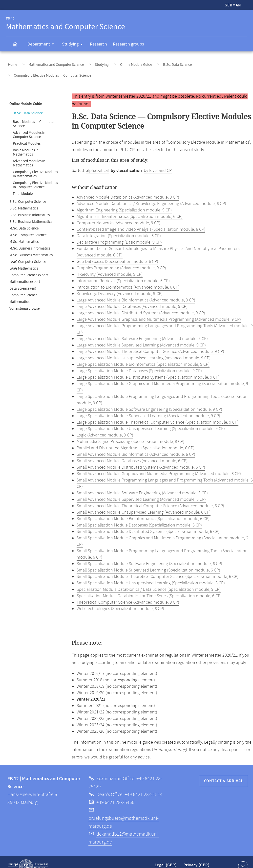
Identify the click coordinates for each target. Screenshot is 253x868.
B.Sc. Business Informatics (30, 207)
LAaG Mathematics (24, 260)
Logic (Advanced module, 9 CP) (105, 427)
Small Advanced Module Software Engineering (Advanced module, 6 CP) (142, 485)
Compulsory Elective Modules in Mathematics (35, 166)
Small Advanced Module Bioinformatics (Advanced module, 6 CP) (136, 446)
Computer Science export (29, 267)
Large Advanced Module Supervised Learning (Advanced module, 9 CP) (141, 337)
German (233, 5)
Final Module (23, 186)
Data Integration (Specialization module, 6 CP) (119, 228)
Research (98, 44)
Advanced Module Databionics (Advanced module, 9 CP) (128, 189)
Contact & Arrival (224, 773)
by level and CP (158, 162)
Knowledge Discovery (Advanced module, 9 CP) (120, 286)
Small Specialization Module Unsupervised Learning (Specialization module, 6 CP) (151, 575)
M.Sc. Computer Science (28, 227)
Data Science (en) (23, 280)
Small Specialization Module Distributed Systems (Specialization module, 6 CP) (148, 524)
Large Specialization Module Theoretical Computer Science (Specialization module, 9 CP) (158, 414)
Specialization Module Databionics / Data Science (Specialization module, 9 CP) (149, 581)
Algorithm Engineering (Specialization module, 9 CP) (124, 202)
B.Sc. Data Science (154, 63)
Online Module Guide (118, 63)
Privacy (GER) (197, 859)
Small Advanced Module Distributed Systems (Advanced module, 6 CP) (141, 459)
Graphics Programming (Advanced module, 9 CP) (121, 260)
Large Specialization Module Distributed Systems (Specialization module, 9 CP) (148, 369)
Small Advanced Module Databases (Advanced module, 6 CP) (132, 453)
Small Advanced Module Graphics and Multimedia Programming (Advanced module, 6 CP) (159, 466)
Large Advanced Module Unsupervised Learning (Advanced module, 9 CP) (144, 350)
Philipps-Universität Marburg (28, 858)
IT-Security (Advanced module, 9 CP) (110, 266)
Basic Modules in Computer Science (34, 116)
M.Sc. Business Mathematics (31, 247)
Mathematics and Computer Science (49, 63)
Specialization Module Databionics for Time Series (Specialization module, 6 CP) (149, 588)
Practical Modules (27, 135)
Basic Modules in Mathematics (26, 144)
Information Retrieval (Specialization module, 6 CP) (123, 273)
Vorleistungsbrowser (25, 300)
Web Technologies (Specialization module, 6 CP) (120, 601)
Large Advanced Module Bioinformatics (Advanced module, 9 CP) (136, 292)
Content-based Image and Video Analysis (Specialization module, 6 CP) (141, 221)
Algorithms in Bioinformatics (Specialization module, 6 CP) (130, 208)
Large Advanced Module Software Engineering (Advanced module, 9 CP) (142, 331)
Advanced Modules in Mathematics (29, 155)
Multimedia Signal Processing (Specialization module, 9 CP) (130, 434)
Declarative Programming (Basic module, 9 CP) (119, 234)
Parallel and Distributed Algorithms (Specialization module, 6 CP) (136, 440)
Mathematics (19, 294)
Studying (74, 45)
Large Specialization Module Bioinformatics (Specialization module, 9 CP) (143, 356)
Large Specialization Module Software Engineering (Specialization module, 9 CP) (149, 401)
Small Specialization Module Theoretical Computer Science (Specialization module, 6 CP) (158, 569)
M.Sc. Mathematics (24, 234)
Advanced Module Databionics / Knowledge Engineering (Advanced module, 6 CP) (151, 196)
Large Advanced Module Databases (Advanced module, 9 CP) (132, 298)
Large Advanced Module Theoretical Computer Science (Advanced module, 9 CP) (150, 343)
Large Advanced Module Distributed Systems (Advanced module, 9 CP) (141, 305)
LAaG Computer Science (28, 254)
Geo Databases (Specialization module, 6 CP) (117, 253)
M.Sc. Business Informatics (30, 240)
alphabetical (97, 162)
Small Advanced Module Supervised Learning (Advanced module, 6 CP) (141, 491)
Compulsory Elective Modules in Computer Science (35, 177)
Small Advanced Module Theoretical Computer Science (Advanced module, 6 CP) (150, 498)
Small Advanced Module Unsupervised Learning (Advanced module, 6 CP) (144, 504)
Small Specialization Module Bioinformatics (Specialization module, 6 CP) (143, 511)
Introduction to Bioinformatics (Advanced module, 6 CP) (128, 279)
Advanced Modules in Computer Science (29, 127)
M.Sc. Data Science (24, 220)
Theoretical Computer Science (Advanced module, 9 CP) (128, 594)
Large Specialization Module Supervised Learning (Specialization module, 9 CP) (148, 408)
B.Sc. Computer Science (28, 194)
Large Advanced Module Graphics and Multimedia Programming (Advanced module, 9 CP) (159, 311)
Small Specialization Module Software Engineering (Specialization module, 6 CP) (149, 556)
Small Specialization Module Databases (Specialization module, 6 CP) (139, 517)
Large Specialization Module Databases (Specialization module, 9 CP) (139, 363)
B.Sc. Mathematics (24, 200)
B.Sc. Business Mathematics (31, 214)
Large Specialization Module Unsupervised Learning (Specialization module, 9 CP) (151, 421)
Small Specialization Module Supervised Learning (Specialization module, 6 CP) (148, 562)
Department (42, 45)
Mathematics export (25, 274)
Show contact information (242, 858)
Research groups (128, 44)
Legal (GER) (166, 859)
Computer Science (23, 287)
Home (11, 63)
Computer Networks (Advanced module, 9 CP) (118, 215)
